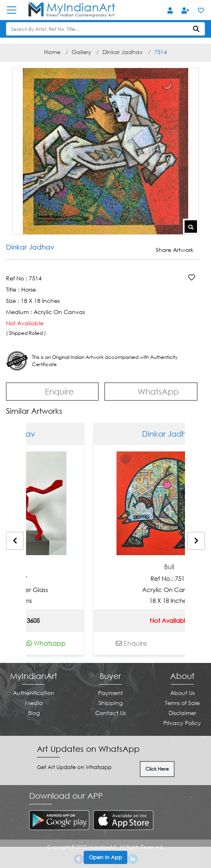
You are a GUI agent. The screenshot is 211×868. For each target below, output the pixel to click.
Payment (111, 693)
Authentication (34, 693)
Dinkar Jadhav (123, 52)
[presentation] (15, 541)
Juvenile (32, 567)
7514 (161, 52)
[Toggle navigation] (16, 10)
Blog (34, 713)
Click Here (157, 769)
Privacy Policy (182, 723)
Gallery (81, 52)
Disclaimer (182, 713)
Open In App (105, 857)
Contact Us (111, 713)
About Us (182, 693)
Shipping (111, 703)
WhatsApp (151, 391)
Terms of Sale (182, 703)
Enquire (52, 391)
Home (52, 52)
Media (34, 703)
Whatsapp (70, 643)
